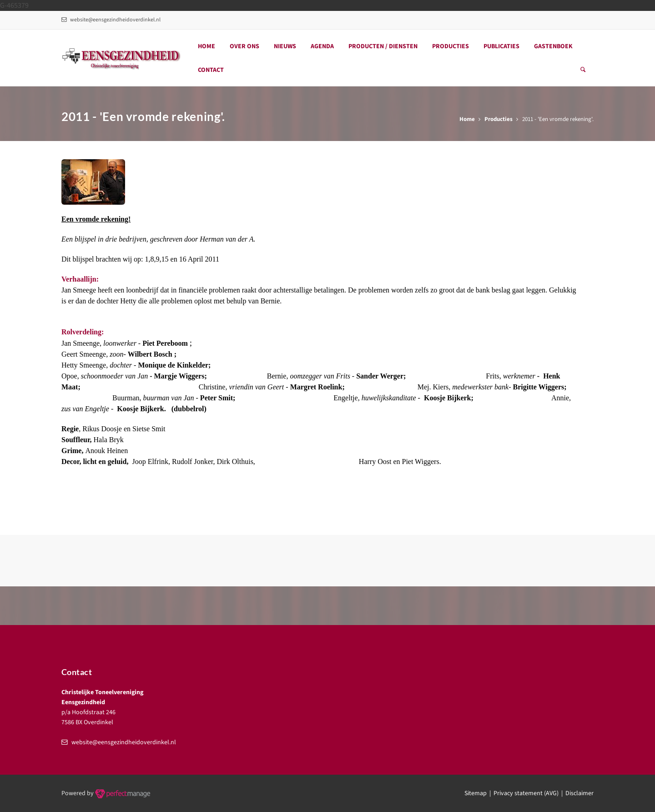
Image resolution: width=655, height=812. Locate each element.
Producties (451, 46)
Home (207, 46)
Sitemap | (479, 793)
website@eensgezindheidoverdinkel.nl (111, 20)
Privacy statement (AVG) (526, 793)
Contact (211, 70)
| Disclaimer (576, 793)
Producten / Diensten (383, 46)
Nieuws (285, 46)
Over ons (244, 46)
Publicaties (501, 46)
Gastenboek (553, 46)
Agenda (322, 46)
